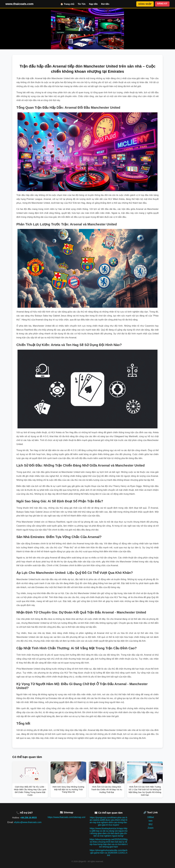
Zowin (151, 828)
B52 (151, 824)
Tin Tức (82, 4)
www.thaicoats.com (19, 4)
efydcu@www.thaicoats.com (28, 822)
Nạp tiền (93, 4)
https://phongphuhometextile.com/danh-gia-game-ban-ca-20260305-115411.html (109, 853)
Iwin (151, 821)
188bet (151, 817)
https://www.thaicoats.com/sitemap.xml (67, 817)
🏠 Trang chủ (67, 4)
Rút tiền (105, 4)
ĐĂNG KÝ (162, 4)
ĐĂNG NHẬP (145, 4)
